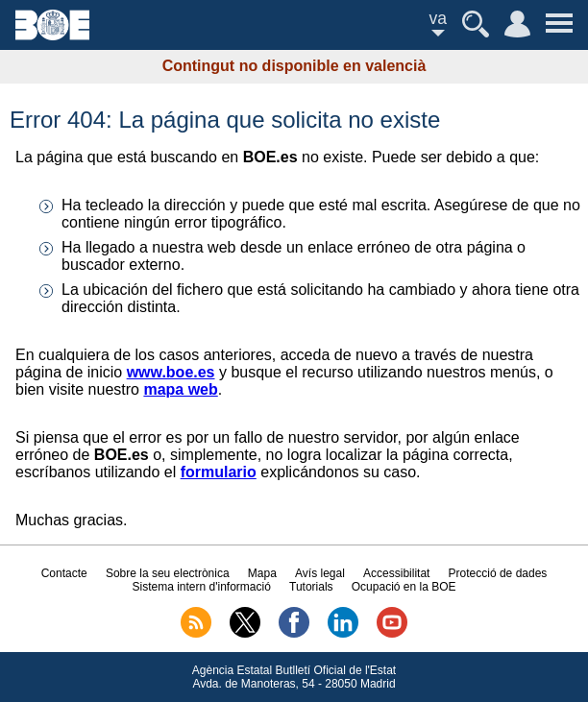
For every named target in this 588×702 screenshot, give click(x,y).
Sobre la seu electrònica (168, 573)
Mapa (262, 573)
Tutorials (311, 587)
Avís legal (320, 573)
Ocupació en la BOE (404, 587)
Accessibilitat (396, 573)
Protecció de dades (498, 573)
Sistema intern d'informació (201, 587)
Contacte (64, 573)
